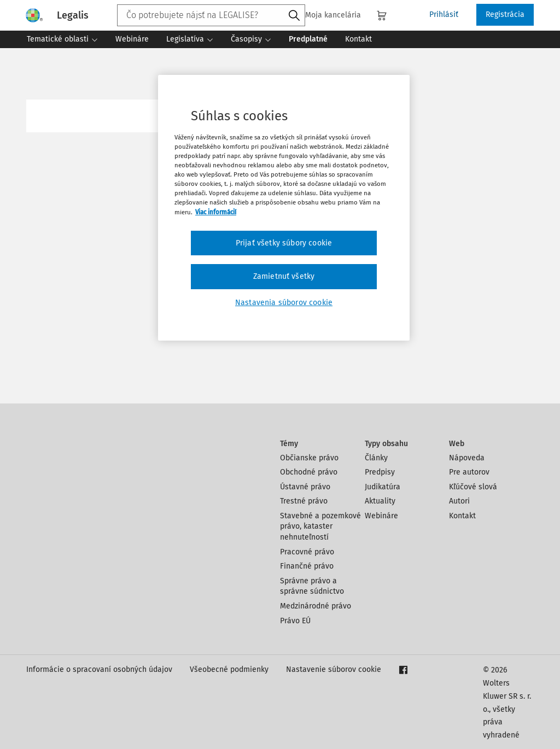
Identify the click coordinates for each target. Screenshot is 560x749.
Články (376, 458)
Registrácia (505, 14)
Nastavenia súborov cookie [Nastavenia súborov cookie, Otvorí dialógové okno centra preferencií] (284, 303)
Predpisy (380, 472)
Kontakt (462, 516)
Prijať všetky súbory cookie (284, 243)
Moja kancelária (327, 15)
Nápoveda (467, 458)
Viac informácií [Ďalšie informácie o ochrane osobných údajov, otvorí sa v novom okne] (216, 212)
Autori (459, 501)
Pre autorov (469, 472)
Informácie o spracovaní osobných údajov (99, 669)
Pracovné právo (307, 552)
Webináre (381, 516)
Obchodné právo (309, 472)
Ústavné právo (305, 487)
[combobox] (211, 15)
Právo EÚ (295, 621)
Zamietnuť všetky (284, 276)
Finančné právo (307, 566)
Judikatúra (383, 487)
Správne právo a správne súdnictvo (312, 586)
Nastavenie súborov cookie (334, 669)
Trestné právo (304, 501)
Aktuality (380, 501)
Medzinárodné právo (316, 606)
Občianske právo (309, 458)
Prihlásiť (444, 14)
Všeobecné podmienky (229, 669)
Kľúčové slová (473, 487)
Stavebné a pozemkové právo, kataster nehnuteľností (320, 526)
